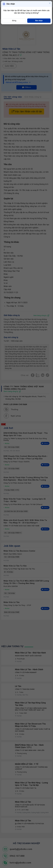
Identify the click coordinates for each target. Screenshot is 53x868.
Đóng (14, 21)
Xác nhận (39, 21)
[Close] (50, 3)
